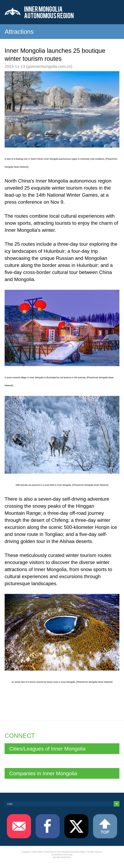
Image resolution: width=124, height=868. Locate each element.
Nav (101, 1)
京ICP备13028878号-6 (62, 857)
